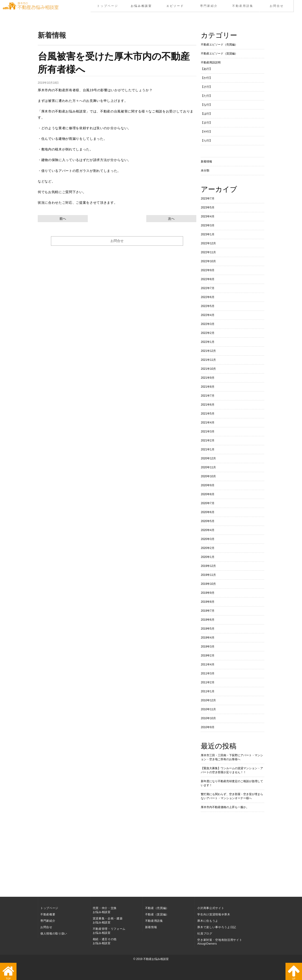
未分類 (205, 170)
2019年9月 (208, 593)
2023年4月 (208, 216)
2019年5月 (208, 629)
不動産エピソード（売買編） (219, 45)
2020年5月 (208, 521)
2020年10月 (208, 476)
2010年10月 (208, 718)
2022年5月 (208, 306)
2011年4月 (208, 664)
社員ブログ (205, 934)
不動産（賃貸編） (157, 914)
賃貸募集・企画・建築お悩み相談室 (108, 920)
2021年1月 (208, 449)
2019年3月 (208, 647)
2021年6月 (208, 405)
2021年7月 (208, 396)
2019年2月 (208, 656)
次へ (171, 219)
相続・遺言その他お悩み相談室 (105, 941)
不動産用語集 (243, 6)
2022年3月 (208, 324)
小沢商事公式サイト (211, 908)
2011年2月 (208, 682)
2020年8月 (208, 494)
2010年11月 (208, 709)
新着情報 (206, 162)
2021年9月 (208, 378)
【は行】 (206, 114)
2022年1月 (208, 342)
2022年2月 (208, 333)
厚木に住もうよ (208, 921)
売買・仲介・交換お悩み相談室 (105, 910)
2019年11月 (208, 575)
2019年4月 (208, 638)
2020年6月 (208, 512)
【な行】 (206, 105)
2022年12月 (208, 243)
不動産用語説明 (211, 62)
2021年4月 (208, 423)
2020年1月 (208, 557)
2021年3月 (208, 432)
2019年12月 (208, 566)
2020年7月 (208, 503)
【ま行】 (206, 123)
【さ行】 (206, 87)
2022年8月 (208, 279)
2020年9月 (208, 485)
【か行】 (206, 78)
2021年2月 (208, 440)
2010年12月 (208, 700)
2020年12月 (208, 458)
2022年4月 (208, 315)
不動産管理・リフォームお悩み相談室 (109, 931)
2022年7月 (208, 288)
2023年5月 (208, 208)
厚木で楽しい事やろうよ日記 (217, 927)
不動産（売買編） (157, 908)
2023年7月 (208, 199)
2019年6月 (208, 620)
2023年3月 (208, 225)
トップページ (108, 6)
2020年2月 (208, 548)
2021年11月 (208, 360)
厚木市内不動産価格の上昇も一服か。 (225, 807)
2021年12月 (208, 351)
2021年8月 (208, 387)
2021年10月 (208, 369)
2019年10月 (208, 584)
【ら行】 (206, 141)
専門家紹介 (209, 6)
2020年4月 (208, 530)
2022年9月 (208, 270)
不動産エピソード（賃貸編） (219, 54)
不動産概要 (48, 914)
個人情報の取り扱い (54, 934)
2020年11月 (208, 467)
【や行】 (206, 132)
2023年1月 (208, 234)
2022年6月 (208, 297)
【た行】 (206, 96)
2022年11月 (208, 252)
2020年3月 (208, 539)
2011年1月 (208, 691)
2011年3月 (208, 673)
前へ (63, 219)
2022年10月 (208, 261)
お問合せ (277, 6)
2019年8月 (208, 602)
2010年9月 (208, 727)
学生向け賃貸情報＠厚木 (214, 914)
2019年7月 (208, 611)
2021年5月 (208, 414)
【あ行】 (206, 69)
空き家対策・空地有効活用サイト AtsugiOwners (220, 942)
